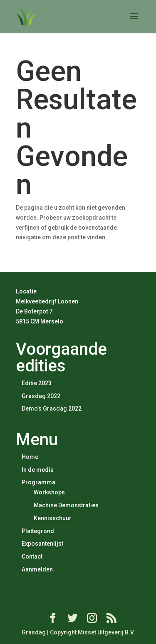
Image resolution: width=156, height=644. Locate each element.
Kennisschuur (53, 518)
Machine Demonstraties (66, 505)
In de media (38, 470)
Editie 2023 (37, 383)
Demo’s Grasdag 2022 (52, 408)
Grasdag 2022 (41, 396)
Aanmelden (37, 569)
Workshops (49, 492)
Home (30, 457)
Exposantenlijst (42, 544)
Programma (38, 482)
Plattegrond (38, 531)
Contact (32, 556)
